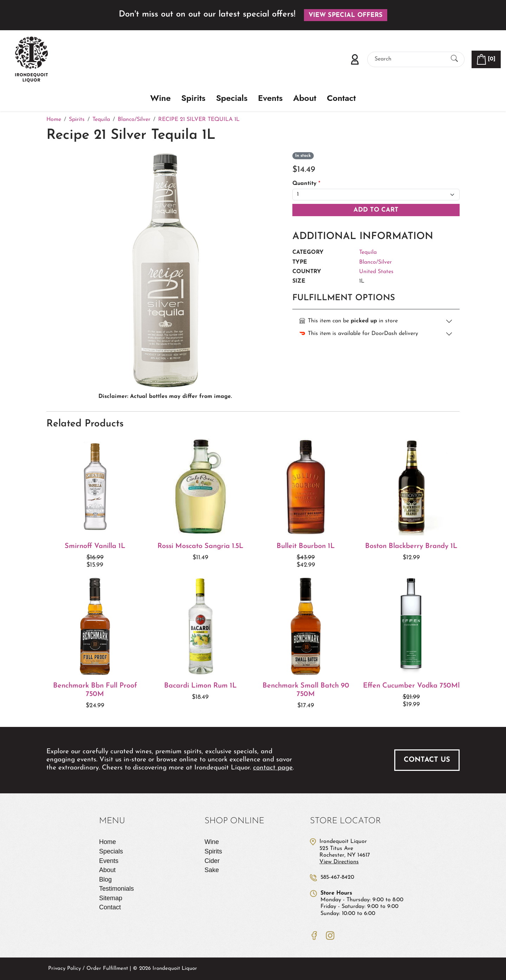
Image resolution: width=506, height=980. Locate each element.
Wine (161, 98)
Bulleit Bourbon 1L (306, 546)
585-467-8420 (337, 877)
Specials (232, 98)
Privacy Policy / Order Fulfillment (88, 969)
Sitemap (111, 898)
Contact (341, 98)
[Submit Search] (454, 59)
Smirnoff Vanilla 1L (95, 546)
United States (376, 272)
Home (108, 842)
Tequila (368, 252)
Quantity (306, 183)
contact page (273, 768)
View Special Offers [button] (346, 15)
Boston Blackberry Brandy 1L (411, 546)
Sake (212, 870)
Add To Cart (376, 210)
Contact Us (427, 760)
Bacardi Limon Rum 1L (200, 686)
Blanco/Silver (375, 262)
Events (270, 98)
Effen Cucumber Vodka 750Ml (411, 686)
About (305, 98)
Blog (105, 879)
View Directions (339, 862)
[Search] (410, 59)
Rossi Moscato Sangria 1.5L (200, 546)
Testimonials (116, 889)
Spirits (193, 98)
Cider (212, 861)
